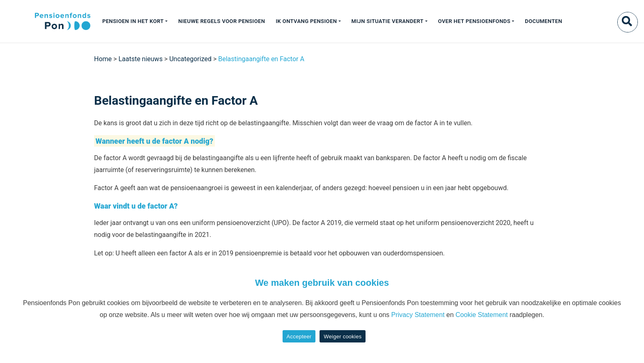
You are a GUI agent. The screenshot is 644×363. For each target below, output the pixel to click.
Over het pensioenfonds (474, 21)
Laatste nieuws (140, 59)
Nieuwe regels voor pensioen (222, 21)
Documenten (544, 21)
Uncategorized (190, 59)
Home (103, 59)
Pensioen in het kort (133, 21)
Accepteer (299, 337)
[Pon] (48, 21)
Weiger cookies (343, 337)
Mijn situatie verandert (388, 21)
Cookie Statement (482, 315)
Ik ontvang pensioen (306, 21)
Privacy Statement (418, 315)
